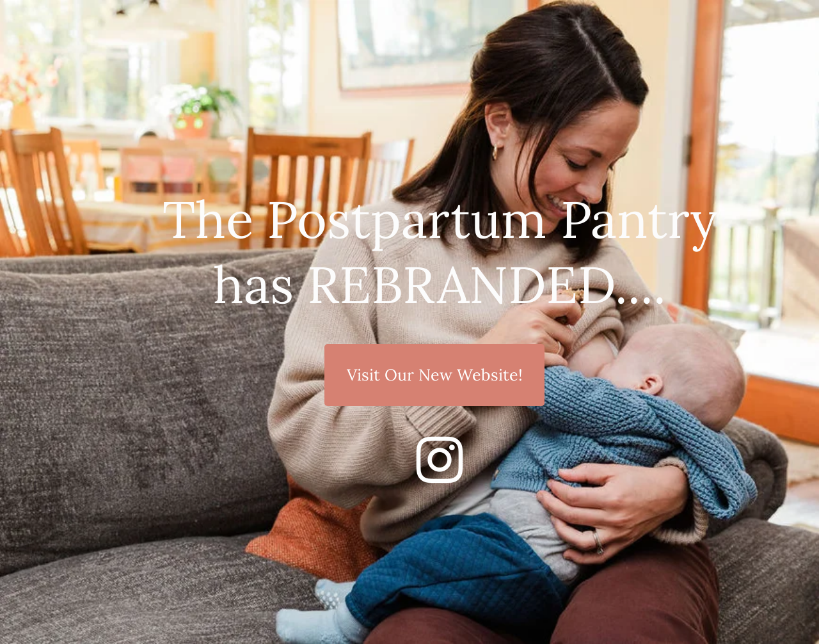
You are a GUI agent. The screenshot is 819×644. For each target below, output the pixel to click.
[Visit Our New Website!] (434, 375)
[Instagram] (440, 460)
